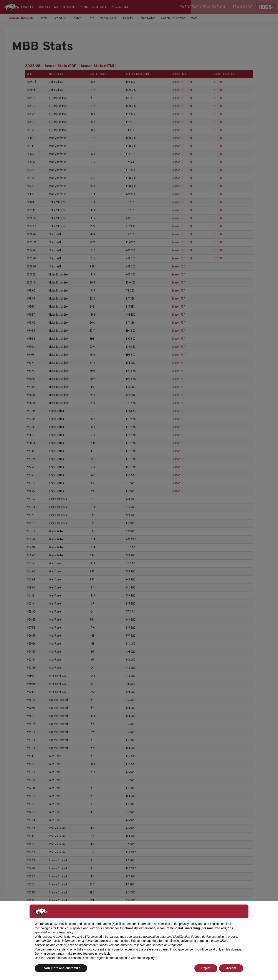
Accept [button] (231, 968)
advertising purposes (195, 941)
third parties (111, 937)
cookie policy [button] (64, 932)
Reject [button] (206, 968)
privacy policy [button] (188, 924)
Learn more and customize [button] (61, 968)
